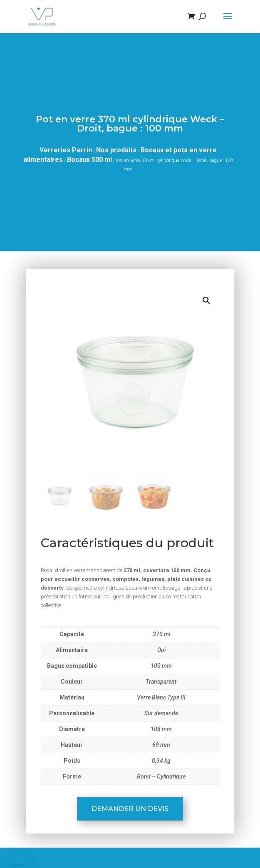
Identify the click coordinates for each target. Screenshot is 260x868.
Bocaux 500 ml (89, 160)
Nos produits (116, 150)
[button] (206, 300)
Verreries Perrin (66, 150)
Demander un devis (130, 809)
